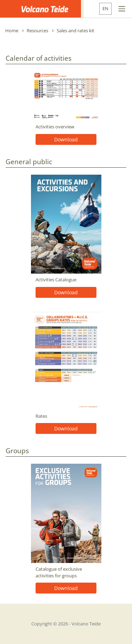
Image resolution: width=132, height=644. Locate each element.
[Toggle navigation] (122, 9)
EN (105, 8)
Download (66, 139)
